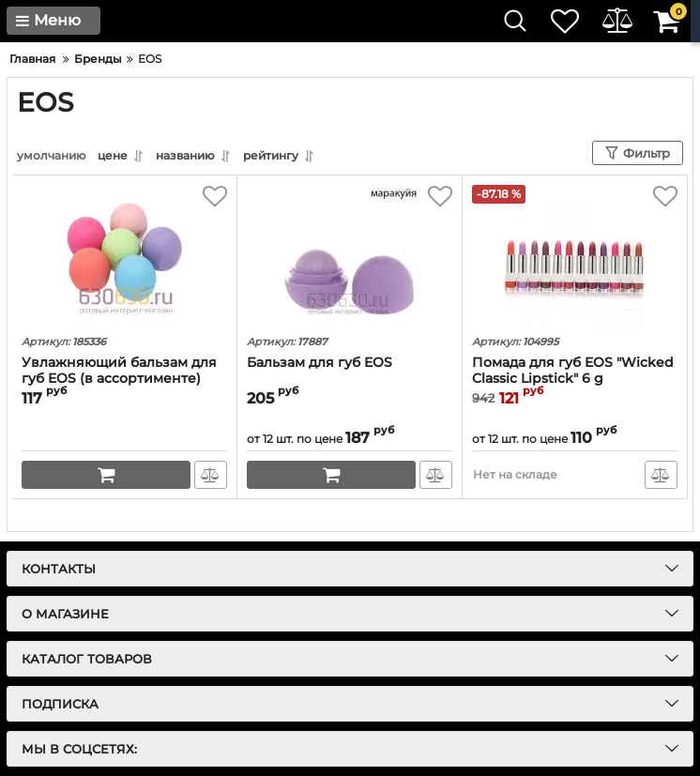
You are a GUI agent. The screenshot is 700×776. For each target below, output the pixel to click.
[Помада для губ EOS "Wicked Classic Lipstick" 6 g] (575, 255)
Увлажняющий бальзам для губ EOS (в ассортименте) (119, 371)
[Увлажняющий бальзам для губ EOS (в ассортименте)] (124, 255)
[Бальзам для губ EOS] (350, 255)
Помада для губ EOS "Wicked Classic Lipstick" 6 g (573, 371)
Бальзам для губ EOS (320, 363)
